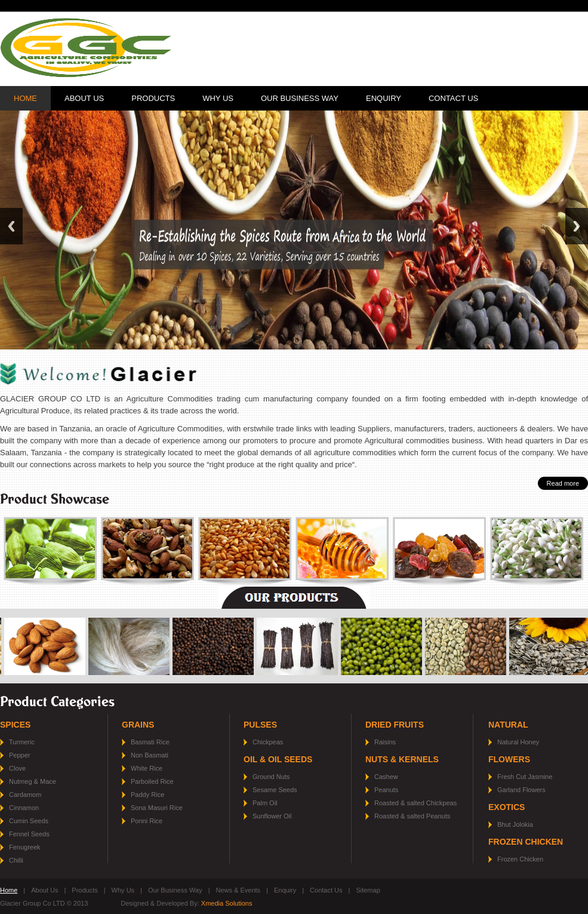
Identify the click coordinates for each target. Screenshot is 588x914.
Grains (138, 725)
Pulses (260, 725)
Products (153, 98)
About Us (84, 98)
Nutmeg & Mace (33, 781)
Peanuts (386, 790)
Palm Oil (265, 803)
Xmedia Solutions (227, 903)
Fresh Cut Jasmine (525, 777)
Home (25, 98)
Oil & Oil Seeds (278, 759)
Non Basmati (150, 755)
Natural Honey (518, 742)
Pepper (19, 755)
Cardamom (25, 795)
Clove (17, 768)
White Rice (147, 768)
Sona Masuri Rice (157, 808)
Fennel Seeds (29, 834)
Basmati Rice (150, 742)
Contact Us (453, 98)
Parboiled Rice (152, 781)
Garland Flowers (521, 790)
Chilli (16, 860)
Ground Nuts (271, 777)
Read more (563, 483)
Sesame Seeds (275, 790)
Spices (15, 725)
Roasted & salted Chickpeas (415, 803)
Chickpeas (268, 742)
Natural (508, 725)
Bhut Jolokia (515, 824)
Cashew (386, 777)
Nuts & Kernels (402, 759)
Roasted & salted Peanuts (412, 816)
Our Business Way (300, 98)
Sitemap (368, 890)
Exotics (507, 807)
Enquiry (384, 98)
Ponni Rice (147, 821)
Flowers (509, 759)
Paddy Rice (147, 795)
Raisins (385, 742)
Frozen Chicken (526, 842)
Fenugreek (25, 847)
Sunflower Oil (272, 816)
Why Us (218, 98)
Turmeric (22, 742)
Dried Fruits (395, 725)
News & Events (238, 890)
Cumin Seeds (29, 821)
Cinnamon (24, 808)
